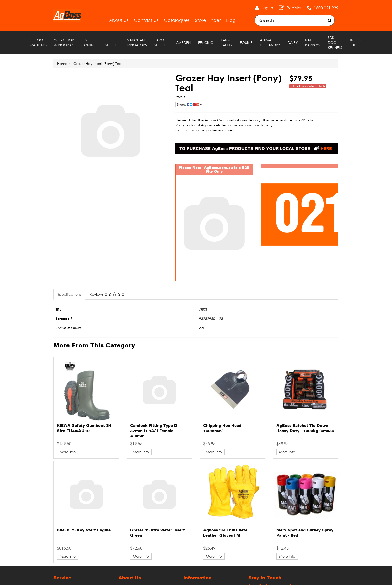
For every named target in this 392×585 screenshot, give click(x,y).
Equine (246, 42)
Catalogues (177, 20)
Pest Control (90, 42)
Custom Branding (38, 42)
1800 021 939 (326, 8)
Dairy (293, 42)
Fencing (206, 42)
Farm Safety (227, 42)
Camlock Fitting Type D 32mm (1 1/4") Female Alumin (154, 431)
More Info (68, 452)
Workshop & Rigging (64, 42)
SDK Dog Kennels (335, 42)
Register (294, 8)
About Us (119, 20)
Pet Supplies (112, 42)
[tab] (70, 294)
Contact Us (146, 20)
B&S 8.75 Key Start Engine (84, 530)
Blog (231, 20)
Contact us (185, 130)
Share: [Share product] (189, 104)
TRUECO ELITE (357, 42)
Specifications (69, 294)
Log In (267, 8)
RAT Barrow (313, 42)
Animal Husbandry (270, 42)
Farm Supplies (161, 42)
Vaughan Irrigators (137, 42)
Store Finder (208, 20)
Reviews (107, 294)
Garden (183, 42)
